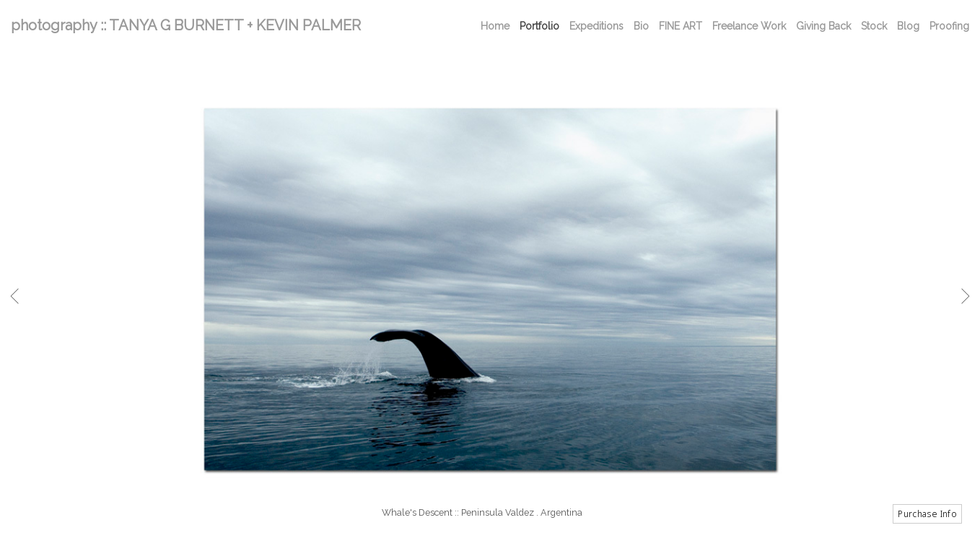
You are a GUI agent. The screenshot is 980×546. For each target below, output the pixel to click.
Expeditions (596, 26)
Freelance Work (749, 26)
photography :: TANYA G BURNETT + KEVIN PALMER (186, 25)
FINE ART (681, 26)
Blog (908, 26)
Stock (874, 26)
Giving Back (823, 26)
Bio (641, 26)
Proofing (949, 26)
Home (495, 26)
